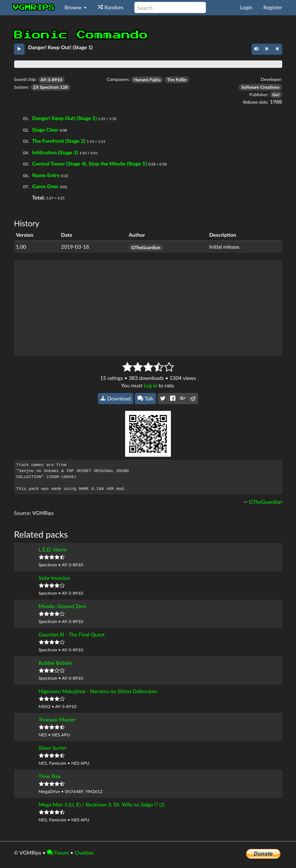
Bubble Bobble (55, 663)
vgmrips (34, 7)
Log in (151, 385)
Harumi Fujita (147, 80)
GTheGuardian (146, 247)
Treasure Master (57, 719)
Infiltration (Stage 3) (55, 152)
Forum (58, 853)
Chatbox (84, 853)
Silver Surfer (53, 748)
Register (273, 7)
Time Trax (50, 776)
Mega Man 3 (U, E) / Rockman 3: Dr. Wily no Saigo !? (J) (102, 804)
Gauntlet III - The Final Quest (72, 634)
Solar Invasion (55, 578)
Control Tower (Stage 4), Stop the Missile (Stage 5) (89, 163)
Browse (76, 7)
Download (116, 398)
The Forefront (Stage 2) (59, 141)
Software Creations (260, 87)
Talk (146, 398)
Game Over (45, 186)
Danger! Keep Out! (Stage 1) (64, 118)
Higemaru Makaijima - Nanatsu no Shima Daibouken (98, 691)
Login (246, 7)
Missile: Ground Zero (63, 606)
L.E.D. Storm (53, 549)
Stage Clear (45, 130)
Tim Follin (177, 80)
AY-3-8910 (51, 80)
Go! (276, 95)
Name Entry (46, 175)
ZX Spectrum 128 (50, 87)
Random (111, 7)
